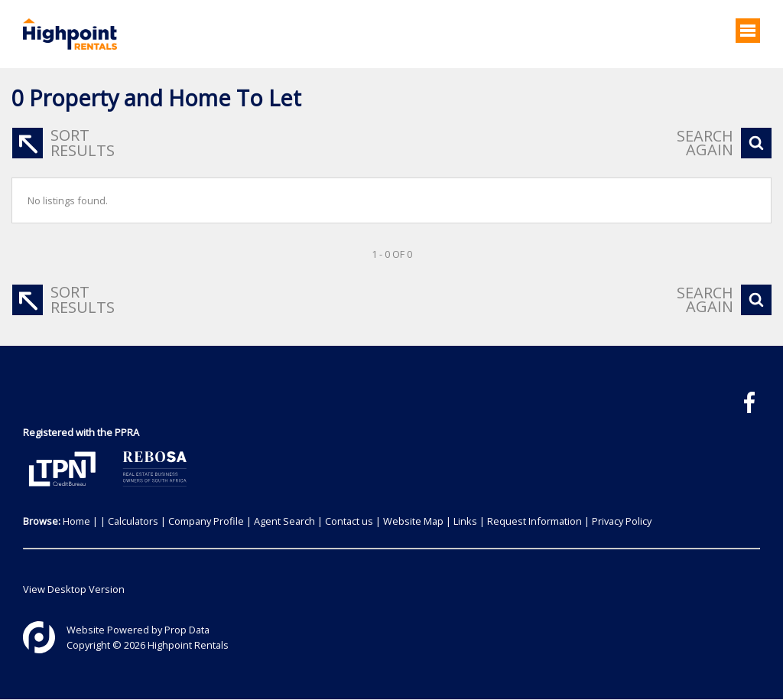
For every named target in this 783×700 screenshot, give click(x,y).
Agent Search (284, 521)
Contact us (349, 521)
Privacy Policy (622, 521)
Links (465, 521)
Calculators (133, 521)
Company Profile (206, 521)
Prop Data (187, 630)
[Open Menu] (748, 31)
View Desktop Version (74, 589)
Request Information (534, 521)
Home (76, 521)
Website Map (413, 521)
